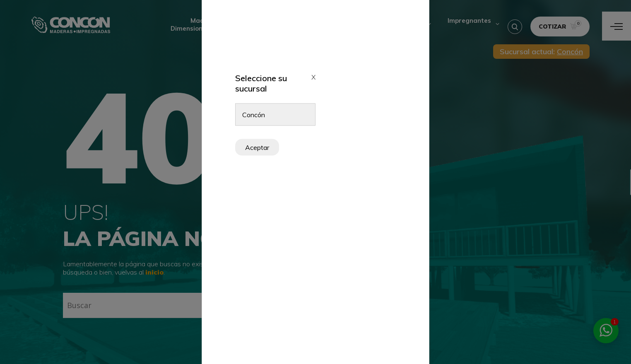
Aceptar (257, 147)
